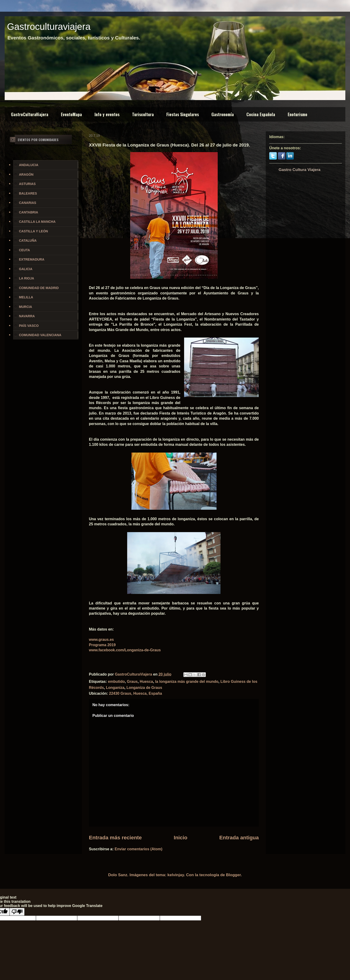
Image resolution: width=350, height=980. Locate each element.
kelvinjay (176, 875)
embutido (116, 682)
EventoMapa (71, 114)
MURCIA (25, 307)
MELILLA (26, 297)
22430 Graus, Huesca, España (135, 693)
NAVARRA (27, 316)
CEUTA (24, 250)
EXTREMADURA (32, 259)
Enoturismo (297, 114)
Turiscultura (143, 114)
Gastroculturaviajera (49, 27)
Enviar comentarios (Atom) (138, 849)
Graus (132, 682)
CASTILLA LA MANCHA (37, 222)
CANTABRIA (28, 212)
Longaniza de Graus (144, 688)
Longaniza (115, 688)
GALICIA (26, 269)
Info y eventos (107, 114)
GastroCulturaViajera (30, 114)
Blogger (233, 875)
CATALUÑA (28, 241)
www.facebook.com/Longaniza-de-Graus (125, 650)
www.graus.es (101, 640)
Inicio (180, 838)
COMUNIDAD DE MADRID (39, 288)
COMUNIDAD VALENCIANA (40, 335)
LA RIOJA (26, 278)
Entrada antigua (239, 838)
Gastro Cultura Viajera (299, 170)
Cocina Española (261, 114)
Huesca (146, 682)
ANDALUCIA (29, 165)
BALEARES (28, 193)
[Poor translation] (17, 912)
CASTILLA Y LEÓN (33, 231)
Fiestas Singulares (183, 114)
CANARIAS (28, 203)
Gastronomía (223, 114)
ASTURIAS (27, 184)
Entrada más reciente (115, 838)
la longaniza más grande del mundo (187, 682)
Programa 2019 (102, 645)
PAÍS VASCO (29, 326)
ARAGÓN (26, 174)
